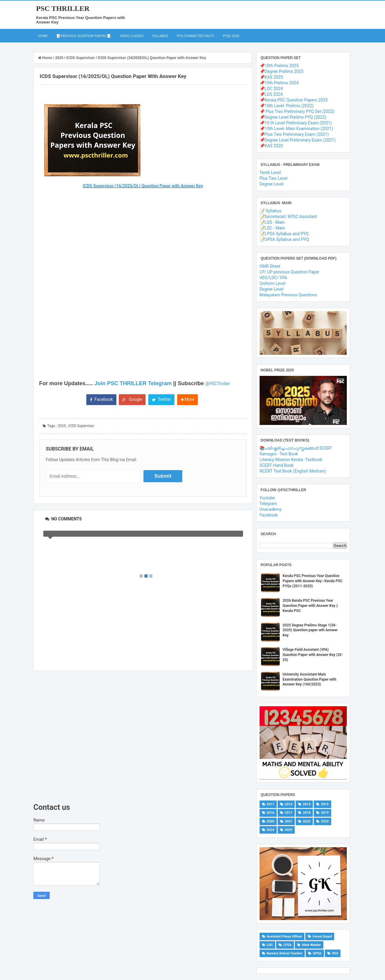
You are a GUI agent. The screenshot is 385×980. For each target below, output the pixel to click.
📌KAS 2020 (271, 146)
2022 (307, 821)
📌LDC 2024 (271, 89)
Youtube (267, 498)
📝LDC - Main (272, 228)
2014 (307, 804)
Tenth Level (270, 173)
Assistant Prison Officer (285, 936)
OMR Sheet (270, 266)
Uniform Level (273, 283)
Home (43, 36)
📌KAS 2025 (271, 77)
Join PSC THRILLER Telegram (133, 383)
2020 (271, 821)
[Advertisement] (143, 737)
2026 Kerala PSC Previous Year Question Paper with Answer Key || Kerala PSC (310, 606)
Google (132, 399)
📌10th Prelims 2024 (279, 83)
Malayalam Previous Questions (288, 295)
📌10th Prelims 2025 (279, 66)
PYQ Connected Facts (196, 36)
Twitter (161, 399)
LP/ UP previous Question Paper (290, 272)
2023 (325, 821)
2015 (325, 804)
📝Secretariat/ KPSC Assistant (288, 217)
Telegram (268, 504)
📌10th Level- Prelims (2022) (287, 106)
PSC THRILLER (63, 8)
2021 (289, 821)
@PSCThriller (218, 384)
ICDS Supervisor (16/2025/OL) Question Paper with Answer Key (143, 186)
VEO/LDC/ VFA (273, 278)
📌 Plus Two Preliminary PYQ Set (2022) (297, 111)
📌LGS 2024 (271, 94)
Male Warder (311, 945)
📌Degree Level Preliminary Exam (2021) (298, 140)
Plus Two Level (274, 178)
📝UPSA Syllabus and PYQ (284, 239)
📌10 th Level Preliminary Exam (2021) (296, 123)
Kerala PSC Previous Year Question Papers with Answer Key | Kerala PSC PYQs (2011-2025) (313, 581)
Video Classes (132, 36)
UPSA (317, 953)
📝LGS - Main (272, 222)
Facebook (101, 399)
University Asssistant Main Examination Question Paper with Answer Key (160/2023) (310, 679)
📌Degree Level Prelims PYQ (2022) (293, 117)
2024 (271, 830)
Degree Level (272, 184)
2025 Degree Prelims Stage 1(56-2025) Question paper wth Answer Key (310, 630)
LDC (270, 945)
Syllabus (160, 36)
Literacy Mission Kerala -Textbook (291, 460)
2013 (289, 804)
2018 (307, 813)
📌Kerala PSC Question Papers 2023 (294, 100)
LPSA (287, 945)
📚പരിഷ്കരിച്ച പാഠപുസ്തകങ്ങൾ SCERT (296, 448)
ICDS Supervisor (81, 426)
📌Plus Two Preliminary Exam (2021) (294, 134)
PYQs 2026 (231, 36)
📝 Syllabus (271, 211)
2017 (289, 813)
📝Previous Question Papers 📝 (84, 36)
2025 (62, 426)
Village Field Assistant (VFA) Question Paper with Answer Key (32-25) (313, 655)
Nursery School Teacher (285, 953)
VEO (335, 953)
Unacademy (271, 509)
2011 (271, 804)
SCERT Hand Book (277, 465)
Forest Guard (322, 936)
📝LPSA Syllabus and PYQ (284, 234)
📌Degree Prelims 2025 (282, 71)
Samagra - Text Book (279, 454)
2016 (271, 813)
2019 (325, 813)
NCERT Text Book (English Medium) (293, 471)
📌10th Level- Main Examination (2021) (296, 129)
